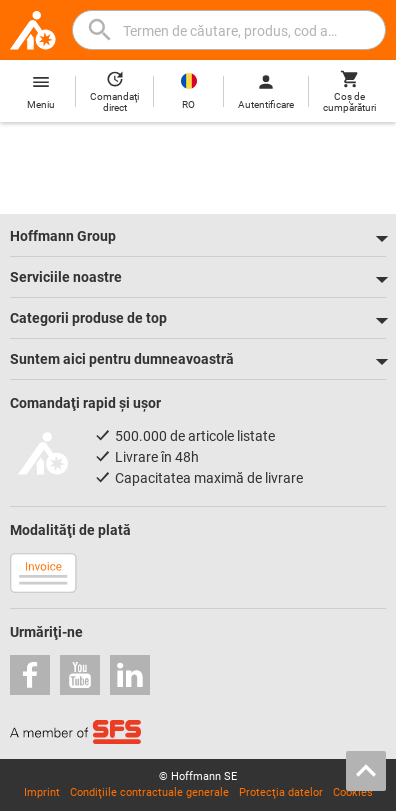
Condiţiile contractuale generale (149, 792)
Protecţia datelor (281, 792)
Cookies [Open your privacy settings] (353, 792)
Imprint (42, 792)
